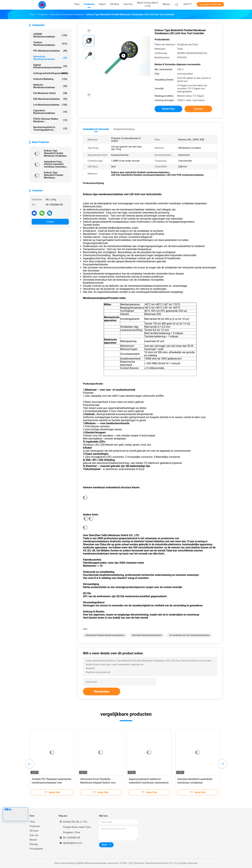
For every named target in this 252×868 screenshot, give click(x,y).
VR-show (34, 831)
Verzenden (102, 691)
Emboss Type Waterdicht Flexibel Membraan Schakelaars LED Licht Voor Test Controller (56, 153)
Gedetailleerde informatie (96, 129)
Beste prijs (169, 109)
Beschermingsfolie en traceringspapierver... (50, 128)
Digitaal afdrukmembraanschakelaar (50, 66)
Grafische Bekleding (50, 79)
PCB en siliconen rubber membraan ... (50, 120)
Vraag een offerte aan (210, 4)
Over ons (34, 835)
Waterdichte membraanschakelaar (50, 58)
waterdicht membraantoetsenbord (147, 635)
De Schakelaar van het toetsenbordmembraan (189, 635)
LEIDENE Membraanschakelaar (50, 35)
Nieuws (33, 840)
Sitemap (34, 844)
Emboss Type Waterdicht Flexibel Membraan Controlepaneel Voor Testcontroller (54, 175)
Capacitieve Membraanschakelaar (50, 112)
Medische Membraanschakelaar (50, 86)
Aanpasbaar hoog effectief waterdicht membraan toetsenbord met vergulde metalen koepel (56, 164)
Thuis (32, 822)
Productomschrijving (124, 129)
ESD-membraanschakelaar (50, 99)
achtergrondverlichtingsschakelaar (51, 73)
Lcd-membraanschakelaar (50, 105)
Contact (50, 222)
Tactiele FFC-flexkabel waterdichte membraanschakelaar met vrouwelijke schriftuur (52, 783)
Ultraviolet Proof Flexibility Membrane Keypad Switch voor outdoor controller (98, 783)
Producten (35, 826)
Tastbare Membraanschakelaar (50, 44)
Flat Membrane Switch (50, 93)
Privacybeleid (36, 849)
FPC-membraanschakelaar (50, 51)
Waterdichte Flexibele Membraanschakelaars (105, 635)
